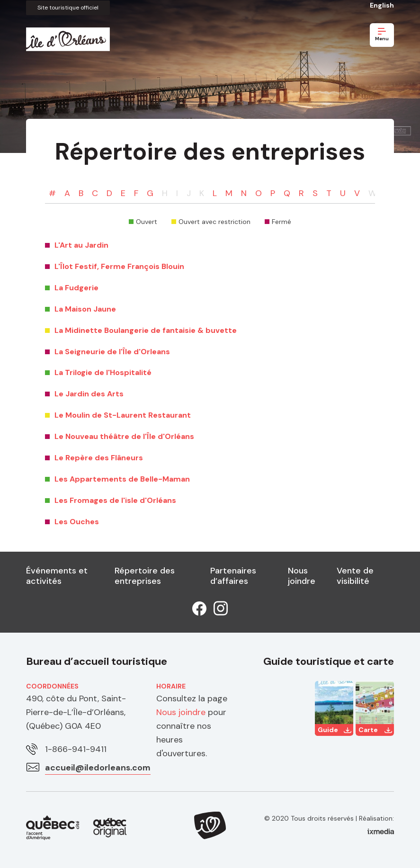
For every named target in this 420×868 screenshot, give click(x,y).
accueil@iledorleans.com (98, 767)
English (382, 5)
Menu (382, 35)
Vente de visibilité (355, 576)
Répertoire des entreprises (145, 576)
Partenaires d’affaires (233, 576)
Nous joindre (302, 576)
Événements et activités (57, 576)
